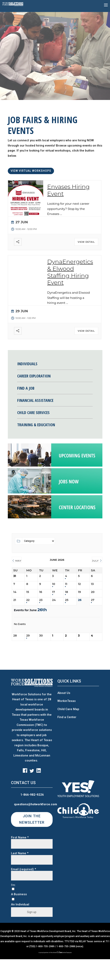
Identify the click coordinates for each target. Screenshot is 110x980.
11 (66, 584)
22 (28, 600)
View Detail (86, 242)
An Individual (20, 905)
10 (54, 584)
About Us (64, 693)
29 (28, 636)
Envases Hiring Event (68, 190)
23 (41, 600)
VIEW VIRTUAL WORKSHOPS (31, 171)
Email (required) (23, 869)
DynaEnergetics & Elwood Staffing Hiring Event (70, 272)
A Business (19, 894)
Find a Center (67, 717)
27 (93, 600)
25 (67, 600)
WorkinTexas (66, 701)
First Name (20, 838)
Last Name (20, 853)
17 (54, 592)
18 (66, 592)
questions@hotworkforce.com (35, 804)
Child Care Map (68, 709)
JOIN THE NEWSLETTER (32, 819)
